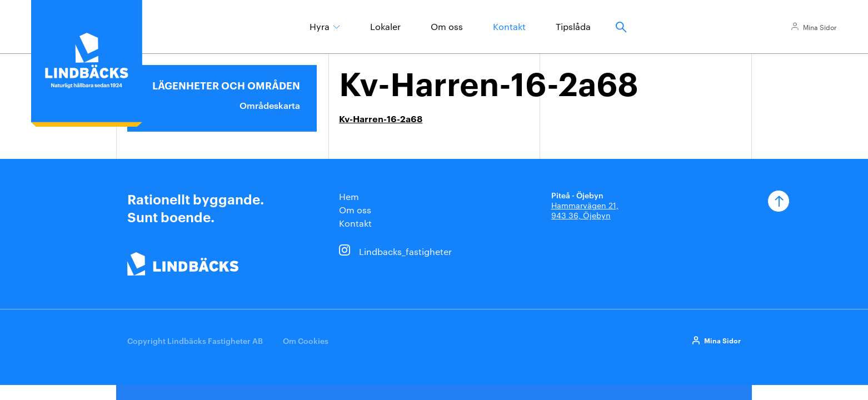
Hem (349, 196)
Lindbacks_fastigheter (405, 251)
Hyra (320, 26)
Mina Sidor (820, 27)
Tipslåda (573, 26)
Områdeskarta (270, 105)
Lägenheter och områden (226, 85)
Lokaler (385, 26)
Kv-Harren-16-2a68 (381, 118)
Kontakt (509, 26)
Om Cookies (306, 340)
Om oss (447, 26)
